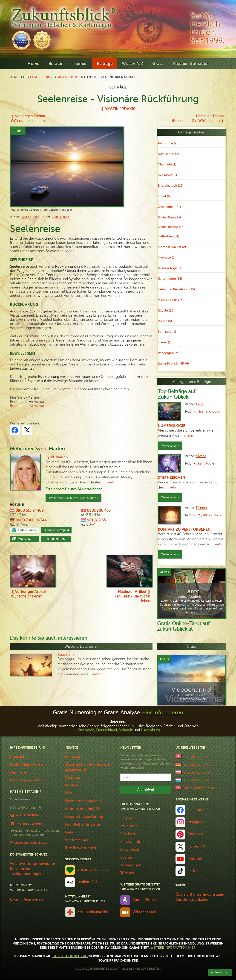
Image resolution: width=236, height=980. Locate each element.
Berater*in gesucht (26, 780)
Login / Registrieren (26, 899)
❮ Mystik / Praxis (118, 109)
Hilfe (69, 793)
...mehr (110, 482)
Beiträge (105, 64)
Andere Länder (27, 530)
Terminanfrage (56, 539)
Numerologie (209, 412)
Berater (56, 64)
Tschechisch (131, 865)
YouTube (195, 859)
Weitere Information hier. (173, 948)
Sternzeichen (171, 478)
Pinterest (195, 834)
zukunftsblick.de (198, 765)
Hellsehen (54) (168, 236)
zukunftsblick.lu (197, 780)
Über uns (73, 777)
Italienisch (129, 826)
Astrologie (206, 463)
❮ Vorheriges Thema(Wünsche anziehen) (28, 118)
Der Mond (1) (167, 175)
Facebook (196, 810)
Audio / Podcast (146, 900)
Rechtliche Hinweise (27, 406)
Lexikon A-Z (87, 882)
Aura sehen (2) (168, 154)
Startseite (73, 757)
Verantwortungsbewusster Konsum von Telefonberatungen (33, 869)
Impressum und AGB (83, 809)
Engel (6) (164, 196)
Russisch (128, 834)
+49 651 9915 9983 (29, 824)
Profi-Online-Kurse (26, 765)
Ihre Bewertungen (81, 848)
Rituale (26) (166, 310)
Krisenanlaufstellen (93, 912)
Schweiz (126, 730)
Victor (201, 456)
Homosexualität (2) (172, 247)
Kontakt (72, 785)
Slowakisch (130, 850)
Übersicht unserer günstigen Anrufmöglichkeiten (200, 897)
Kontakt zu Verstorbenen (184, 530)
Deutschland (106, 730)
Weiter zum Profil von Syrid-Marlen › (73, 498)
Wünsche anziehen (28, 594)
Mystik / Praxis (68, 77)
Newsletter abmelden (83, 801)
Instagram (196, 822)
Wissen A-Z (132, 64)
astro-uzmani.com (199, 788)
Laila (200, 404)
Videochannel (144, 912)
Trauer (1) (165, 342)
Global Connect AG (70, 956)
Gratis (158, 64)
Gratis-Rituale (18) (171, 227)
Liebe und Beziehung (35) (176, 289)
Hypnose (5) (167, 258)
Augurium (66, 654)
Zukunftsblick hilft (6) (173, 363)
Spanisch (128, 857)
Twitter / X (196, 846)
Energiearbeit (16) (171, 186)
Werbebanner (77, 840)
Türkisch (127, 873)
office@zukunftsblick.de (31, 843)
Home (33, 64)
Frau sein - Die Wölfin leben (132, 596)
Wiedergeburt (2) (170, 353)
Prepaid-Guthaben (191, 64)
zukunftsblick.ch (198, 757)
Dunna (201, 508)
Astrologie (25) (169, 143)
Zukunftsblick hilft (93, 870)
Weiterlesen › (170, 446)
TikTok (193, 871)
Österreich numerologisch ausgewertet (88, 767)
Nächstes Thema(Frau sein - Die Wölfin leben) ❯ (198, 118)
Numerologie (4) (170, 268)
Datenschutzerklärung (84, 817)
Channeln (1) (167, 164)
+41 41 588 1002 (27, 815)
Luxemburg (150, 730)
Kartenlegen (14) (170, 279)
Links (69, 832)
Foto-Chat (27, 539)
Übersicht (18, 757)
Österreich (85, 730)
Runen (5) (165, 321)
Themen (80, 64)
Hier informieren (162, 713)
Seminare (18, 772)
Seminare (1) (167, 332)
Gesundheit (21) (169, 207)
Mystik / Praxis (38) (172, 300)
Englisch (127, 818)
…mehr (187, 436)
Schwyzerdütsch (135, 842)
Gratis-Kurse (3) (169, 217)
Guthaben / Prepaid (56, 530)
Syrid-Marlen (61, 217)
